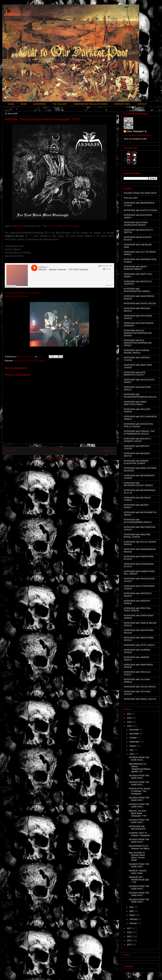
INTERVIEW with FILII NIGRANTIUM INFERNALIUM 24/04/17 (138, 343)
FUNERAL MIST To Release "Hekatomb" (140, 834)
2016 (130, 932)
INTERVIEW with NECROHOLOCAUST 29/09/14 (138, 484)
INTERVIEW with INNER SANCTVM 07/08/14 (135, 403)
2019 (130, 722)
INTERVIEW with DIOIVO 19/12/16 (140, 303)
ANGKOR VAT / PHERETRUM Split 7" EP (139, 880)
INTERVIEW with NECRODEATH (137, 828)
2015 (130, 936)
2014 (130, 940)
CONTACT (142, 104)
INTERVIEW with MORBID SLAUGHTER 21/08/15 (136, 462)
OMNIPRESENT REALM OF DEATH (91, 104)
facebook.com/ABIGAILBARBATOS (23, 293)
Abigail (17, 361)
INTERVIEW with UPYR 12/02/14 (139, 645)
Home (60, 451)
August (133, 746)
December (134, 730)
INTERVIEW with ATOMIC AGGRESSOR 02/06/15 (136, 224)
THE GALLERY (60, 104)
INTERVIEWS (40, 104)
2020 (130, 718)
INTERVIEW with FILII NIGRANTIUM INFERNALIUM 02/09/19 (138, 333)
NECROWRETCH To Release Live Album (139, 847)
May (132, 907)
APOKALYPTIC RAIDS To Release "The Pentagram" (139, 791)
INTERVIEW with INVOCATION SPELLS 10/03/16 (138, 425)
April (132, 911)
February (134, 919)
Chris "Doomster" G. (137, 131)
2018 (130, 726)
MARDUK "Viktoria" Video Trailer (138, 872)
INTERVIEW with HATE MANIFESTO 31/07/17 (135, 374)
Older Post (109, 451)
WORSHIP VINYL (122, 104)
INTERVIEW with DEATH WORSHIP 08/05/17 (135, 268)
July (131, 750)
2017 (130, 928)
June (132, 754)
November (134, 734)
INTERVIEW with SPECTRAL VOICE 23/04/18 (137, 609)
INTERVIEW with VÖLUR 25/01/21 (140, 687)
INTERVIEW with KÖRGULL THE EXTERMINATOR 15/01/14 (139, 432)
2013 (130, 944)
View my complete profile (135, 139)
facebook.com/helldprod (16, 296)
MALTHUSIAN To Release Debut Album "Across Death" (137, 856)
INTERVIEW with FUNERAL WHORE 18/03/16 (137, 352)
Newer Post (11, 451)
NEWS (24, 104)
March (132, 915)
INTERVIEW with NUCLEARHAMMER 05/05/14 (138, 521)
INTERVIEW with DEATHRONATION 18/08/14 (137, 290)
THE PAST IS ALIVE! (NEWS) (34, 361)
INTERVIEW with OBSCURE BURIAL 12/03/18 (137, 536)
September (135, 742)
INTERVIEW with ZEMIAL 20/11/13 (140, 699)
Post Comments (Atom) (65, 458)
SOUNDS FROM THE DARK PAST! (140, 193)
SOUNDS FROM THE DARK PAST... (139, 759)
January (133, 923)
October (133, 738)
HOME (11, 104)
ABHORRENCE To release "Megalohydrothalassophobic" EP (140, 768)
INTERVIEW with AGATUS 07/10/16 (140, 210)
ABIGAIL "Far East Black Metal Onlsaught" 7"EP (138, 813)
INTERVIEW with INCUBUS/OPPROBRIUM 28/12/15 (140, 396)
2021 (130, 714)
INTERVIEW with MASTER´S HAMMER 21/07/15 (137, 440)
